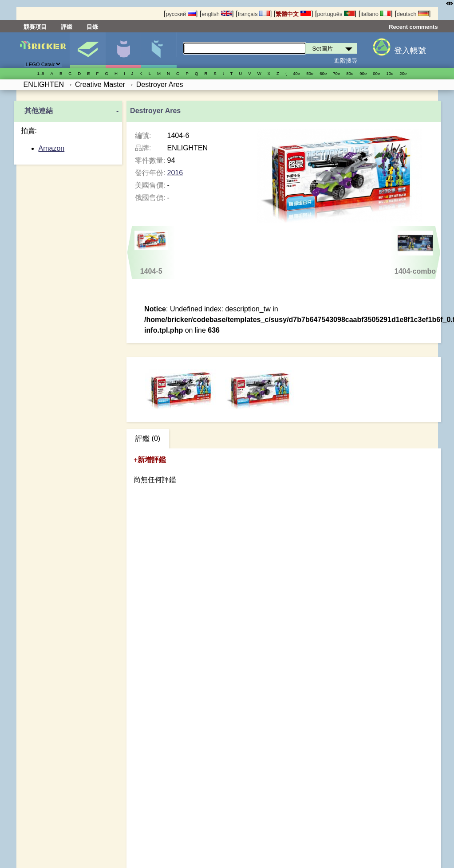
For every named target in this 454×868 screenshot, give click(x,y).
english (217, 14)
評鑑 (67, 27)
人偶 (123, 50)
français (254, 14)
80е (350, 73)
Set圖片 (88, 50)
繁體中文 (293, 14)
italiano (375, 14)
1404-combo (415, 253)
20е (403, 73)
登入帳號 (410, 51)
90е (363, 73)
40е (296, 73)
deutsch (413, 14)
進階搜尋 (346, 61)
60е (323, 73)
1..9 (41, 73)
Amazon (52, 148)
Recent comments (413, 27)
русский (180, 14)
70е (336, 73)
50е (310, 73)
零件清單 (159, 50)
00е (376, 73)
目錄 (92, 27)
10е (390, 73)
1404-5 (151, 253)
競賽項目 (35, 27)
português (336, 14)
